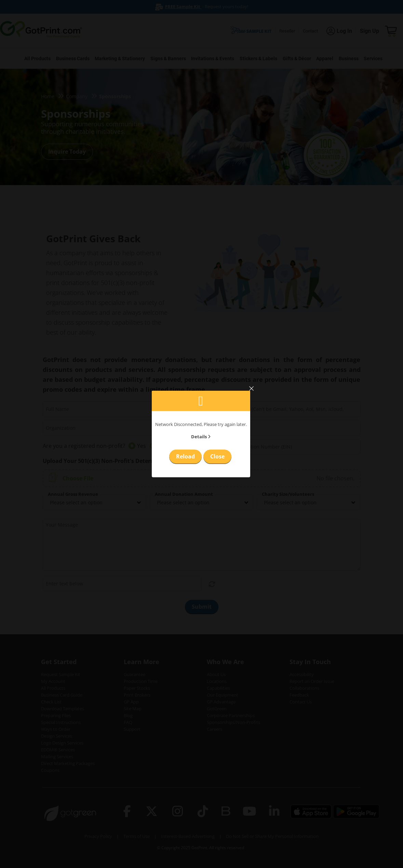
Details (201, 437)
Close (217, 456)
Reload (185, 456)
